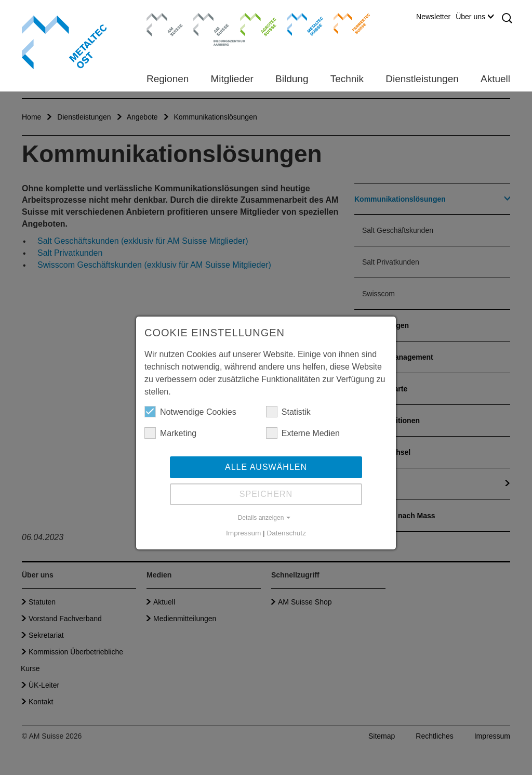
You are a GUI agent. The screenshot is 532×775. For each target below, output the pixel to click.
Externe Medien (303, 433)
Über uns (475, 17)
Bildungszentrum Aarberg (211, 23)
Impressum (243, 533)
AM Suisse (161, 18)
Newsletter (433, 17)
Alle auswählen (266, 467)
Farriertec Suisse (347, 23)
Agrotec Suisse (251, 23)
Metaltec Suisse (298, 23)
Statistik (288, 412)
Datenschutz (286, 533)
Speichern (266, 494)
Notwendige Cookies (190, 412)
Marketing (170, 433)
